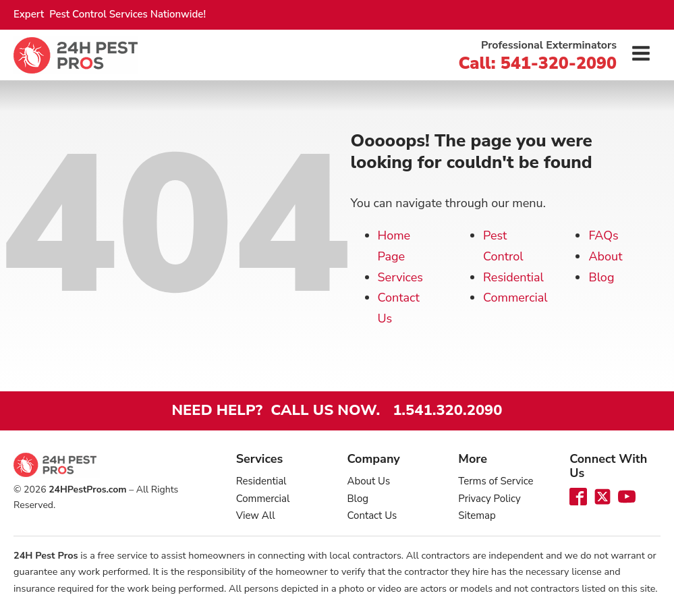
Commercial (515, 298)
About (605, 256)
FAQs (603, 235)
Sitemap (477, 515)
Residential (513, 277)
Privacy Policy (489, 499)
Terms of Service (496, 481)
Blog (601, 277)
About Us (368, 481)
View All (256, 515)
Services (400, 277)
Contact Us (372, 515)
